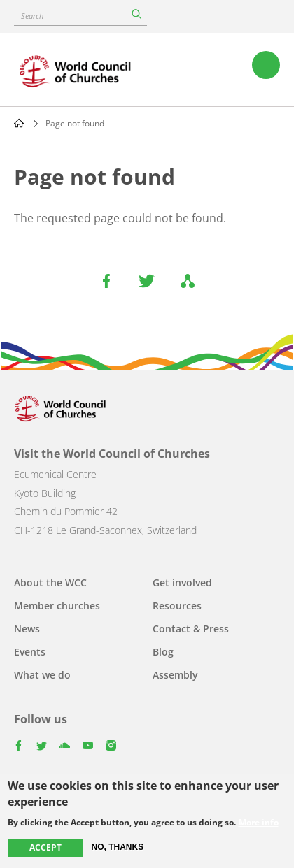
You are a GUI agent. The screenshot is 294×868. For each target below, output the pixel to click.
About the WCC (50, 583)
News (27, 629)
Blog (163, 652)
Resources (177, 606)
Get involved (182, 583)
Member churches (57, 606)
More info (259, 823)
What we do (42, 675)
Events (30, 652)
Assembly (175, 675)
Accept (45, 848)
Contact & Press (191, 629)
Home (19, 123)
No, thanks (118, 848)
